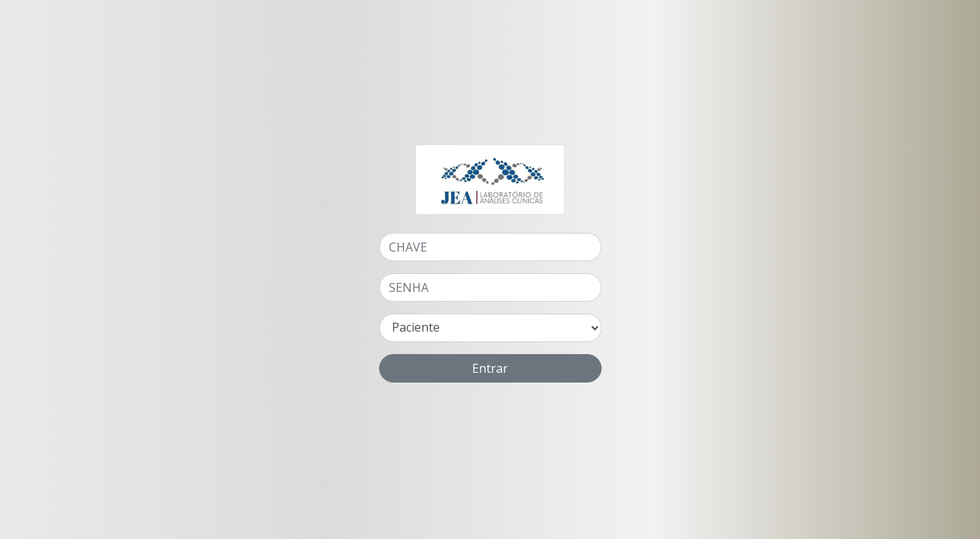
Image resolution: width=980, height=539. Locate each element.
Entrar (490, 368)
